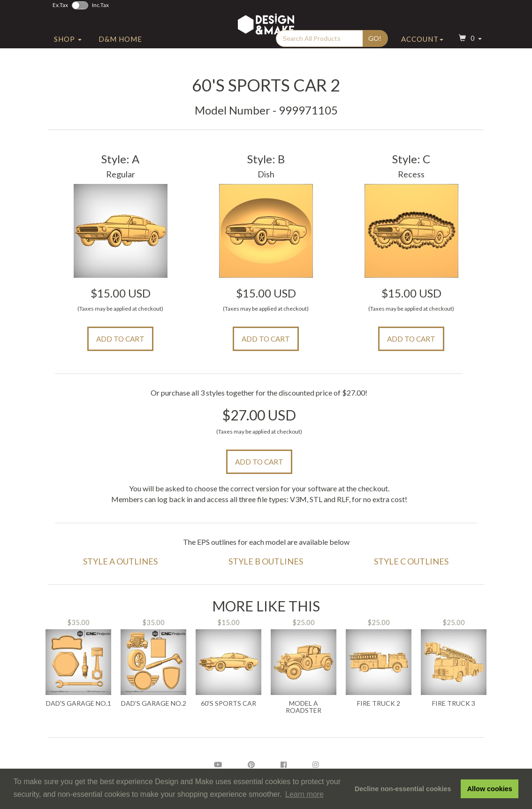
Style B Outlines (266, 561)
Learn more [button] (304, 794)
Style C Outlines (411, 561)
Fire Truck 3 (454, 703)
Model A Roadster (304, 707)
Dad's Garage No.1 (79, 703)
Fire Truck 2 (379, 703)
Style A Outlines (120, 561)
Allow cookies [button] (490, 789)
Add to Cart (120, 339)
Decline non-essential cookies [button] (403, 789)
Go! (375, 57)
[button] (469, 58)
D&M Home (120, 58)
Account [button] (422, 58)
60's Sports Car (228, 703)
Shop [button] (68, 58)
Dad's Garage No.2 (154, 703)
